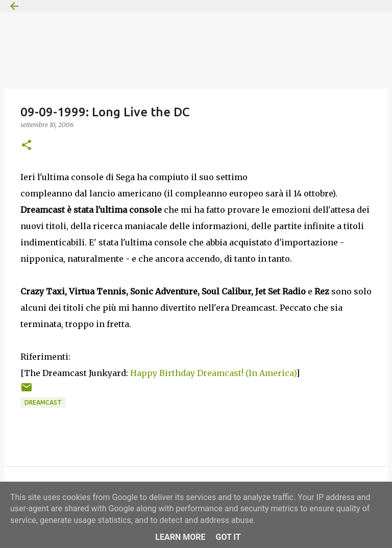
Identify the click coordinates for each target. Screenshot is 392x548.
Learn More (180, 537)
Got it (228, 537)
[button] (27, 146)
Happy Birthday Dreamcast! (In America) (213, 373)
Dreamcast (43, 402)
